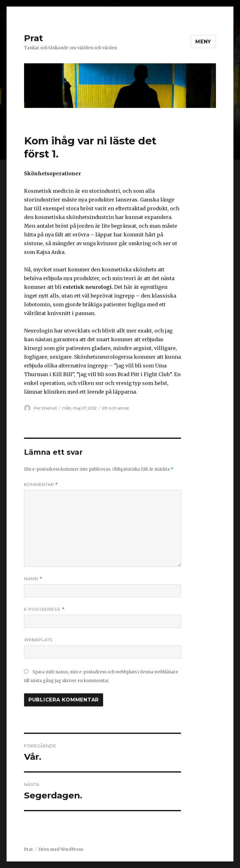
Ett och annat (116, 408)
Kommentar (41, 485)
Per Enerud (45, 408)
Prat (34, 38)
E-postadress (44, 609)
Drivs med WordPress (61, 849)
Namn (33, 579)
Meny (203, 42)
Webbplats (38, 640)
